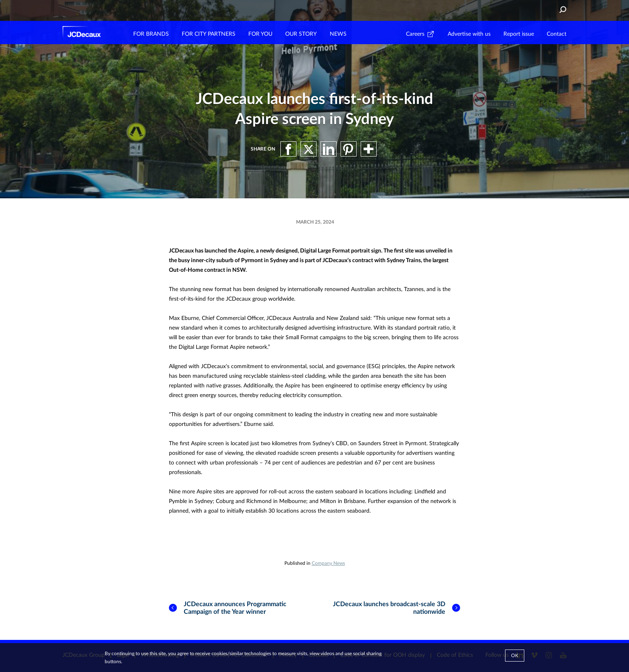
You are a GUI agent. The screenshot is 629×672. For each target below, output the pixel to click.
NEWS (338, 34)
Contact (557, 34)
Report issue (519, 34)
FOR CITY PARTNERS (209, 34)
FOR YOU (260, 34)
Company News (328, 563)
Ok (515, 656)
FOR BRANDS (151, 34)
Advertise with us (469, 34)
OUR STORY (301, 34)
